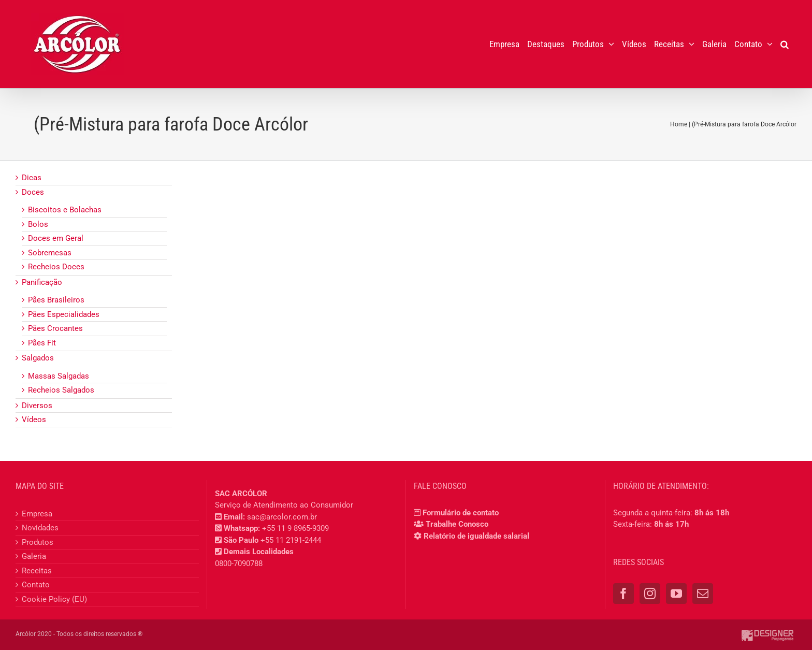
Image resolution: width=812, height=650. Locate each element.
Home (679, 124)
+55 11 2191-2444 (291, 540)
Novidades (40, 528)
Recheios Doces (56, 267)
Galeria (34, 556)
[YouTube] (676, 594)
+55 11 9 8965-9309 (295, 528)
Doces (33, 192)
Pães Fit (42, 343)
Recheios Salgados (61, 390)
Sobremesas (50, 253)
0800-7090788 (239, 564)
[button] (785, 44)
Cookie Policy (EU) (54, 599)
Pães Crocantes (55, 328)
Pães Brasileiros (56, 300)
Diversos (37, 406)
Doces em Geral (56, 238)
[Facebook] (624, 594)
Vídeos (34, 420)
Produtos (38, 542)
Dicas (32, 178)
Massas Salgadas (59, 376)
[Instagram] (650, 594)
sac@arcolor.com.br (282, 517)
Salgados (38, 358)
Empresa (37, 514)
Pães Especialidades (64, 314)
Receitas (37, 571)
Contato (36, 585)
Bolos (38, 224)
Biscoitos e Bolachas (65, 210)
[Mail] (703, 594)
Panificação (42, 282)
